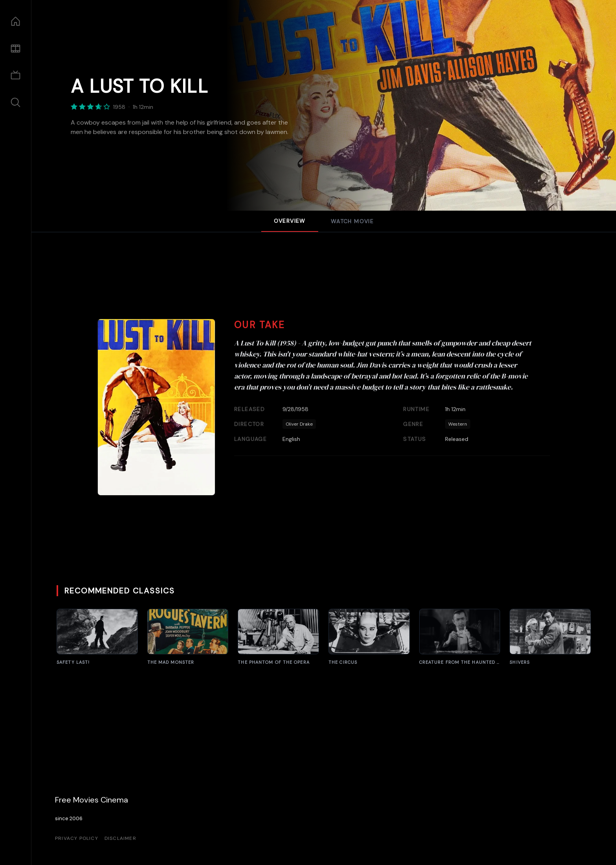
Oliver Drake (299, 424)
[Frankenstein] (97, 637)
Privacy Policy (77, 838)
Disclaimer (120, 838)
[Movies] (16, 49)
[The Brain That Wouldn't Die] (369, 637)
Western (458, 424)
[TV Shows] (16, 76)
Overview (290, 221)
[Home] (16, 21)
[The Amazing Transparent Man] (278, 637)
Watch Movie (352, 221)
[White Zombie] (460, 637)
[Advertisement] (324, 283)
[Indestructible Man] (550, 637)
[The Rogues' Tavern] (188, 637)
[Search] (16, 102)
